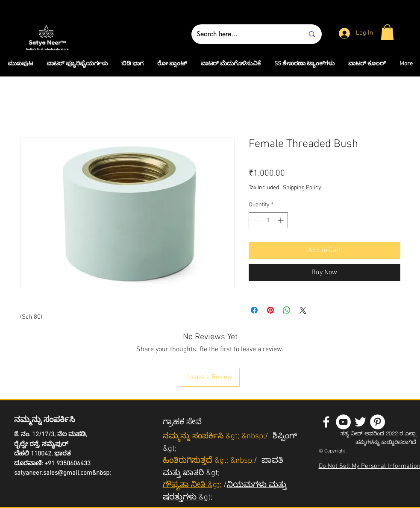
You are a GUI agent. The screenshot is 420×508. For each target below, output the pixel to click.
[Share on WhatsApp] (287, 310)
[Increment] (281, 220)
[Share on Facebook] (254, 310)
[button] (387, 32)
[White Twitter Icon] (360, 422)
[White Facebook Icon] (326, 422)
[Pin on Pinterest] (270, 310)
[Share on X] (303, 310)
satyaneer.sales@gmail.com (53, 473)
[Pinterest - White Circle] (377, 422)
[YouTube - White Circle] (343, 422)
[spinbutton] (268, 220)
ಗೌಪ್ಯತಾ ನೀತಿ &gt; (192, 485)
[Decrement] (255, 220)
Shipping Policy (302, 188)
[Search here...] (244, 34)
